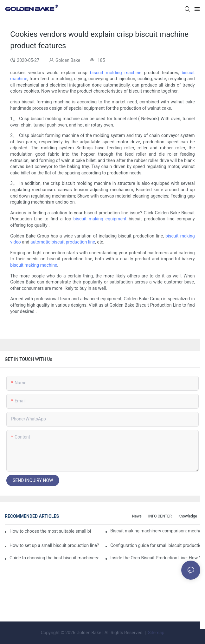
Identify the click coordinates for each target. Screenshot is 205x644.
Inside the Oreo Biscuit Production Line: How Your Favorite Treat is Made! (155, 558)
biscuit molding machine (116, 73)
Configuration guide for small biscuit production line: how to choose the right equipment (155, 545)
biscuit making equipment (100, 219)
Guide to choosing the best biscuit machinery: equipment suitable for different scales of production (54, 558)
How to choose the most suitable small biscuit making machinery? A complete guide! (50, 531)
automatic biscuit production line (63, 242)
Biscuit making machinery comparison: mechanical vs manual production (155, 531)
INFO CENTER (160, 516)
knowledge (188, 516)
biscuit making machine (34, 265)
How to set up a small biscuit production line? (54, 545)
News (137, 516)
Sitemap (156, 633)
